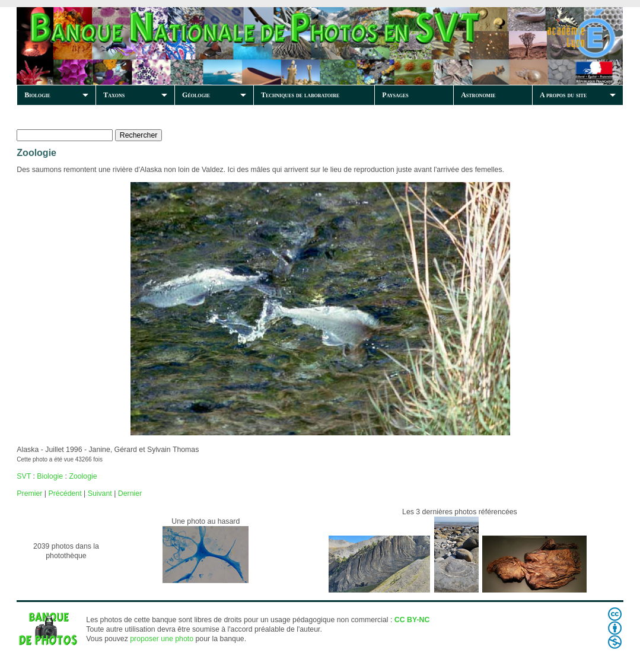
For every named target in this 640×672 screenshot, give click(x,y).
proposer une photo (162, 639)
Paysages (395, 95)
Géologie (196, 95)
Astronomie (478, 95)
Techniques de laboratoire (300, 95)
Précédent (65, 493)
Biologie (37, 95)
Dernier (130, 493)
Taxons (114, 95)
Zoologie (83, 476)
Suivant (100, 493)
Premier (29, 493)
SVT (24, 476)
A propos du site (563, 95)
